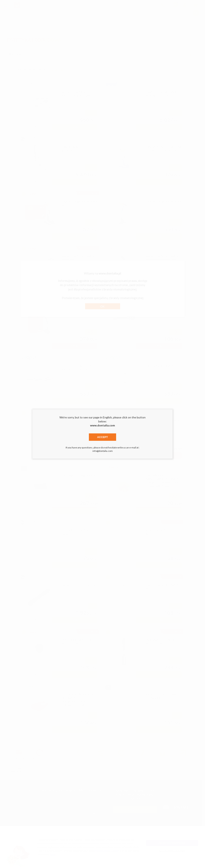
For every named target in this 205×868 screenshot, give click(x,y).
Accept (102, 437)
